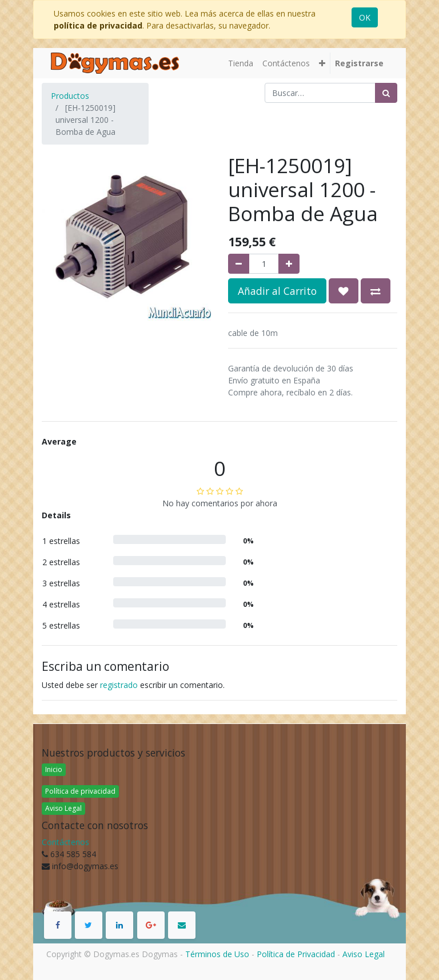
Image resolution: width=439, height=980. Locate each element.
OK (365, 17)
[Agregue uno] (289, 264)
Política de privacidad (80, 791)
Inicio (54, 769)
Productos (70, 96)
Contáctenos (65, 842)
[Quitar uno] (239, 264)
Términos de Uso (217, 954)
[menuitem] (241, 63)
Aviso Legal (63, 808)
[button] (322, 63)
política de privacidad (98, 25)
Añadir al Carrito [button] (277, 291)
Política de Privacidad (296, 954)
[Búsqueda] (386, 93)
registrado (119, 685)
